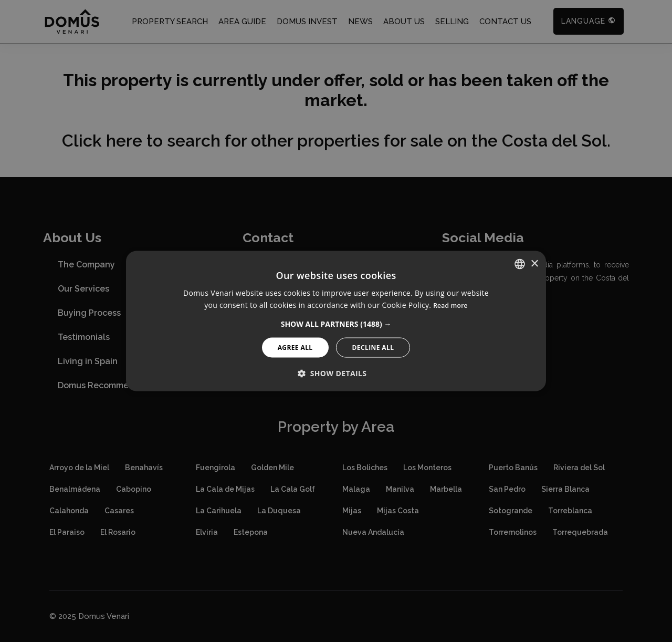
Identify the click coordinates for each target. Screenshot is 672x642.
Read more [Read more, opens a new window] (450, 306)
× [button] (534, 263)
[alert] (336, 321)
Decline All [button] (373, 347)
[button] (336, 324)
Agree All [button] (295, 347)
